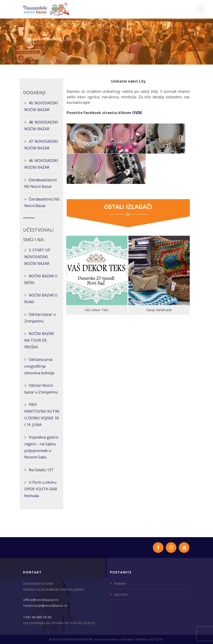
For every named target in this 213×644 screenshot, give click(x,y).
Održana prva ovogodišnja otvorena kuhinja (39, 366)
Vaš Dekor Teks (97, 310)
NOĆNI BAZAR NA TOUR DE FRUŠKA (39, 340)
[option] (97, 275)
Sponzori (121, 594)
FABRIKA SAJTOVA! (149, 639)
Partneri (120, 584)
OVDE (137, 113)
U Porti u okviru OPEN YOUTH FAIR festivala (41, 489)
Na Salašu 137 (41, 470)
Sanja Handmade (160, 310)
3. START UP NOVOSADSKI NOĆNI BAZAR (37, 257)
